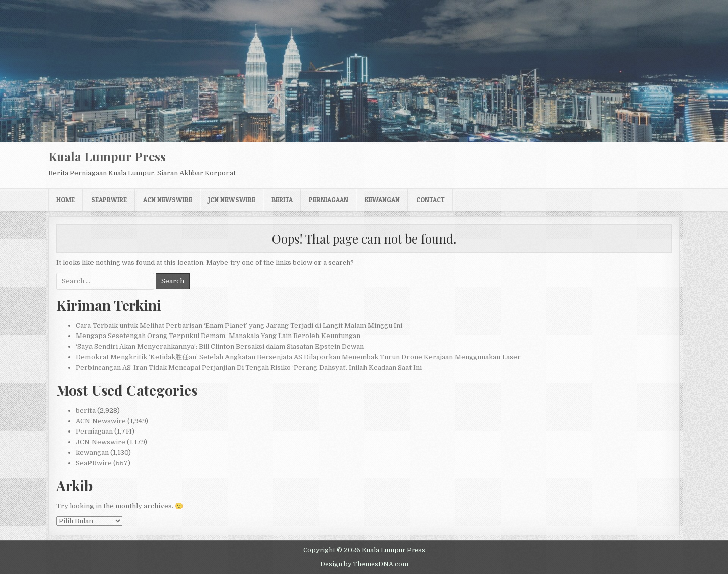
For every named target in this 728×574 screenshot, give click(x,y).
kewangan (382, 200)
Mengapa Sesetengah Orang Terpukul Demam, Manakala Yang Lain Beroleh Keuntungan (218, 336)
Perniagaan (329, 200)
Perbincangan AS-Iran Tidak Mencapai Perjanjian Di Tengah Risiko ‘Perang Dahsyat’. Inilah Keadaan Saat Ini (249, 368)
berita (282, 200)
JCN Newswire (232, 200)
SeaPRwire (109, 200)
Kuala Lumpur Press (107, 156)
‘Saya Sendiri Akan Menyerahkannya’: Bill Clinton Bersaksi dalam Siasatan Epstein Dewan (220, 346)
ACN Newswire (168, 200)
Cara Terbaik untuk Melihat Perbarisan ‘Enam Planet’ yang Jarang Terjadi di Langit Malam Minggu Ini (239, 326)
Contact (430, 200)
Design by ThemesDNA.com (364, 564)
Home (65, 200)
